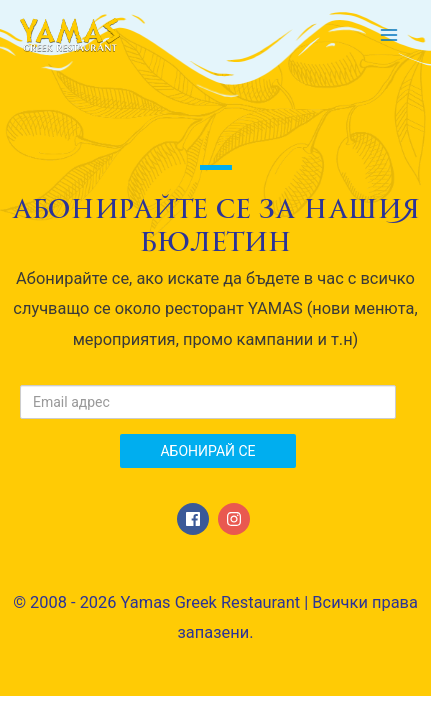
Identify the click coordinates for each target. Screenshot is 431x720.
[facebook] (195, 519)
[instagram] (236, 519)
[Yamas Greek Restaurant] (70, 35)
